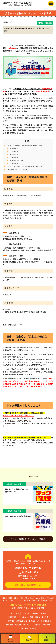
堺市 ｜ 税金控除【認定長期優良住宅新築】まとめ (26, 166)
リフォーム (26, 613)
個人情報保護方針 (28, 628)
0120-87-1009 (28, 572)
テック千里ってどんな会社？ (18, 169)
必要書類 (15, 163)
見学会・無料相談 (10, 638)
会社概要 (46, 621)
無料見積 (29, 639)
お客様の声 (12, 617)
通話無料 (47, 638)
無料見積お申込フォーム (24, 625)
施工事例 (35, 613)
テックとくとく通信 (26, 617)
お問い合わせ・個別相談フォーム (28, 585)
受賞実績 (9, 625)
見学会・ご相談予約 (42, 625)
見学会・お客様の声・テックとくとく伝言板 (28, 539)
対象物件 (15, 152)
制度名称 (15, 149)
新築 (18, 613)
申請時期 (15, 157)
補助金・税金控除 (42, 617)
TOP (12, 613)
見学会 (43, 613)
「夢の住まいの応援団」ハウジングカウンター (23, 621)
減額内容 (15, 154)
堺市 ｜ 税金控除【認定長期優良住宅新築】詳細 (25, 146)
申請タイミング (17, 160)
